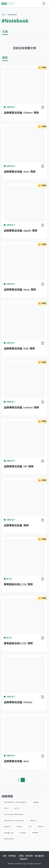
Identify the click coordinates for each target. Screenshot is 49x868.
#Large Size (9, 833)
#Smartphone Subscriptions (15, 802)
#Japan (36, 802)
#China (19, 827)
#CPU (6, 808)
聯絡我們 (24, 859)
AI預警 (21, 856)
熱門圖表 (12, 856)
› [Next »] (31, 780)
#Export (7, 827)
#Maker (35, 833)
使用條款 (29, 856)
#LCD (17, 808)
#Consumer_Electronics (14, 814)
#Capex (23, 833)
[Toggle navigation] (44, 4)
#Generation (9, 839)
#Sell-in (41, 827)
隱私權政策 (39, 856)
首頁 (3, 15)
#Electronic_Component (14, 820)
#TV (30, 827)
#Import (34, 820)
